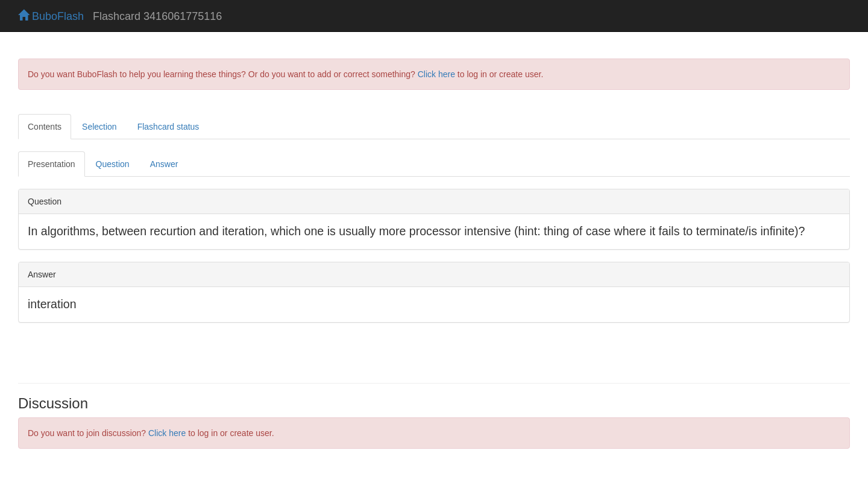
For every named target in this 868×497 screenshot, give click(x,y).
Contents (45, 127)
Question (113, 164)
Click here (436, 74)
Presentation (52, 164)
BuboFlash (51, 16)
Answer (164, 164)
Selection (99, 127)
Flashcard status (168, 127)
